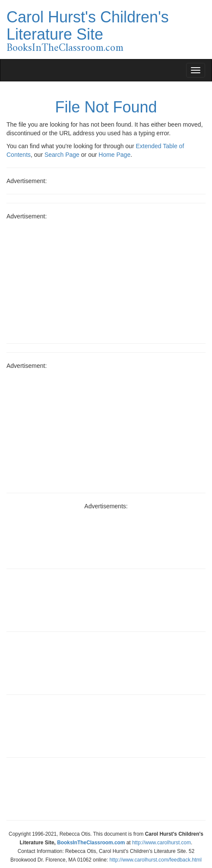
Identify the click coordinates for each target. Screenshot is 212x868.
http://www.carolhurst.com (161, 843)
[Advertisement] (106, 279)
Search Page (62, 155)
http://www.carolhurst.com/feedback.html (155, 860)
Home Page (114, 155)
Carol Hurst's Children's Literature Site (88, 26)
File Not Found (106, 107)
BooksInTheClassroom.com (65, 48)
